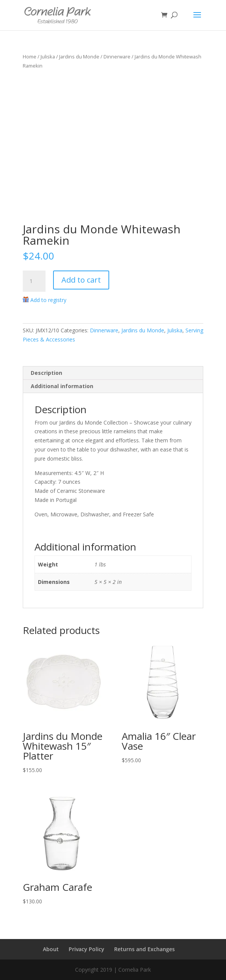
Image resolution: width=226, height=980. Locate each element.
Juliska (48, 57)
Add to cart (81, 280)
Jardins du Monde (79, 57)
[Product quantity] (34, 281)
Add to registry (48, 300)
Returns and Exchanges (144, 949)
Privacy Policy (86, 949)
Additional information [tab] (62, 386)
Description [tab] (46, 373)
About (51, 949)
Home (30, 57)
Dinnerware (117, 57)
